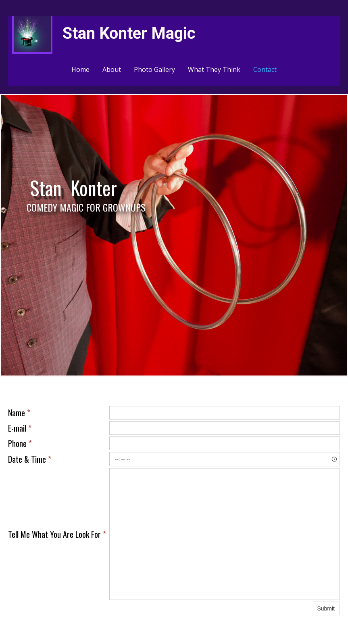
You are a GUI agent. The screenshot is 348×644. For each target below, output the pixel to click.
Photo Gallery (154, 69)
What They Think (214, 69)
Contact (265, 69)
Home (80, 69)
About (112, 69)
